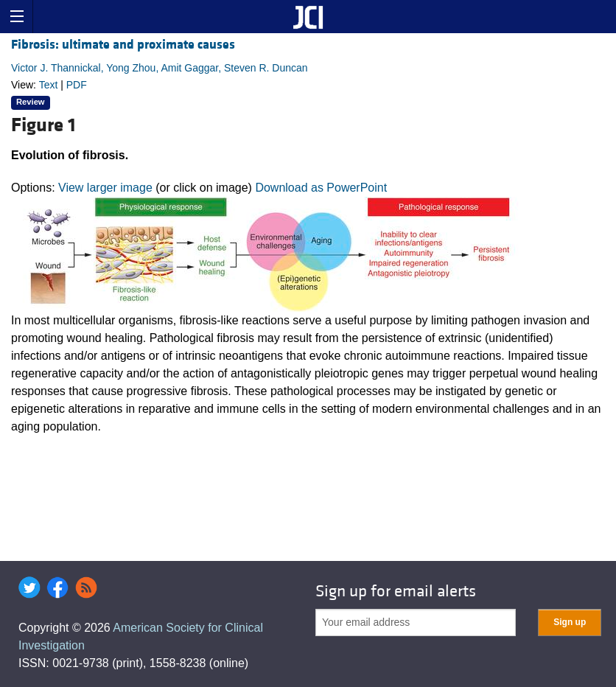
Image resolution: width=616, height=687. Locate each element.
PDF (77, 85)
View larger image (105, 188)
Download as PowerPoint (321, 188)
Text (49, 85)
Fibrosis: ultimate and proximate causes (123, 45)
